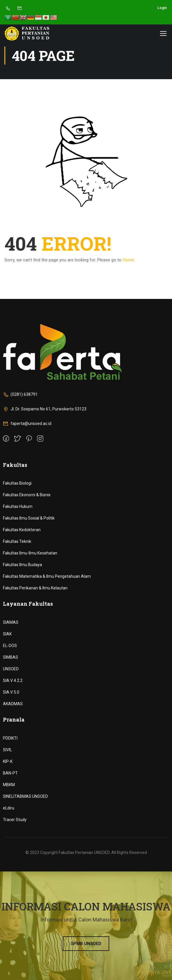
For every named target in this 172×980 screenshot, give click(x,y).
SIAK (7, 634)
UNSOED (11, 669)
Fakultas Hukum (18, 506)
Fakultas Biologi (17, 483)
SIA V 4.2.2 (13, 680)
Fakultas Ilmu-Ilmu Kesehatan (30, 553)
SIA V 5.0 (11, 692)
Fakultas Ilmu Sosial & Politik (29, 518)
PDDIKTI (10, 738)
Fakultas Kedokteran (22, 530)
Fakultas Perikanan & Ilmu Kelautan (35, 588)
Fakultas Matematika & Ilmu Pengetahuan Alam (47, 576)
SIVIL (7, 750)
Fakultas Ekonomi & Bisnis (27, 495)
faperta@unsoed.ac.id (27, 423)
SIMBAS (11, 657)
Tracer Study (15, 820)
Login (162, 8)
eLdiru (9, 808)
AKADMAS (13, 704)
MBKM (9, 785)
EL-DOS (10, 646)
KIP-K (8, 761)
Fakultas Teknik (17, 541)
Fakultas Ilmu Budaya (22, 565)
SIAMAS (11, 622)
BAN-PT (10, 773)
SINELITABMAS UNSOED (25, 796)
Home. (129, 260)
